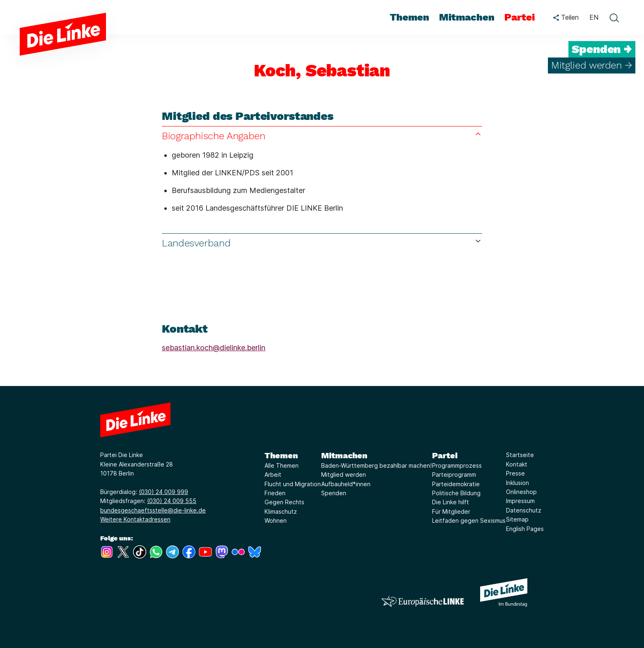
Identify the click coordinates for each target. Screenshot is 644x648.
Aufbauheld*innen (346, 484)
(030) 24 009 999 (163, 492)
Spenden (334, 493)
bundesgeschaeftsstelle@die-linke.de (153, 510)
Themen (281, 455)
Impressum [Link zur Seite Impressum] (520, 501)
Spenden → (602, 49)
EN (594, 17)
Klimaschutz (281, 511)
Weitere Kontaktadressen (135, 519)
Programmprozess (457, 465)
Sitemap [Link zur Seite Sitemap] (517, 519)
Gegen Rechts (284, 502)
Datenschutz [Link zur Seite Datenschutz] (524, 510)
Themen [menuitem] (409, 17)
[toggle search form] (614, 18)
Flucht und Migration (293, 484)
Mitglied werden (344, 475)
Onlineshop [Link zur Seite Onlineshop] (521, 492)
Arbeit (273, 475)
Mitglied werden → (592, 65)
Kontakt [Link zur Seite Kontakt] (517, 464)
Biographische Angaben (322, 136)
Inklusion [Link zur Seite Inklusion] (517, 483)
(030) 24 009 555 (172, 501)
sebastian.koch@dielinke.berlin (214, 348)
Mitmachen (344, 455)
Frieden (275, 493)
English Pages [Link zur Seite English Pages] (525, 529)
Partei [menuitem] (520, 17)
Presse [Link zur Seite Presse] (515, 473)
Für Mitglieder (451, 511)
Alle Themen (282, 465)
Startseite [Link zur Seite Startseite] (520, 455)
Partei (445, 455)
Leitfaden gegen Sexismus (469, 520)
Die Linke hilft (451, 502)
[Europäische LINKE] (423, 601)
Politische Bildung (456, 493)
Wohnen (276, 520)
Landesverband (322, 243)
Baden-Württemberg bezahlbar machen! (376, 465)
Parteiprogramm (454, 475)
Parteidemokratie (456, 484)
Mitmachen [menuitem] (467, 17)
